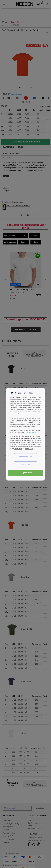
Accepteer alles (26, 473)
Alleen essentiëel (26, 456)
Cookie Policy (18, 449)
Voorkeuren (26, 465)
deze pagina (32, 432)
